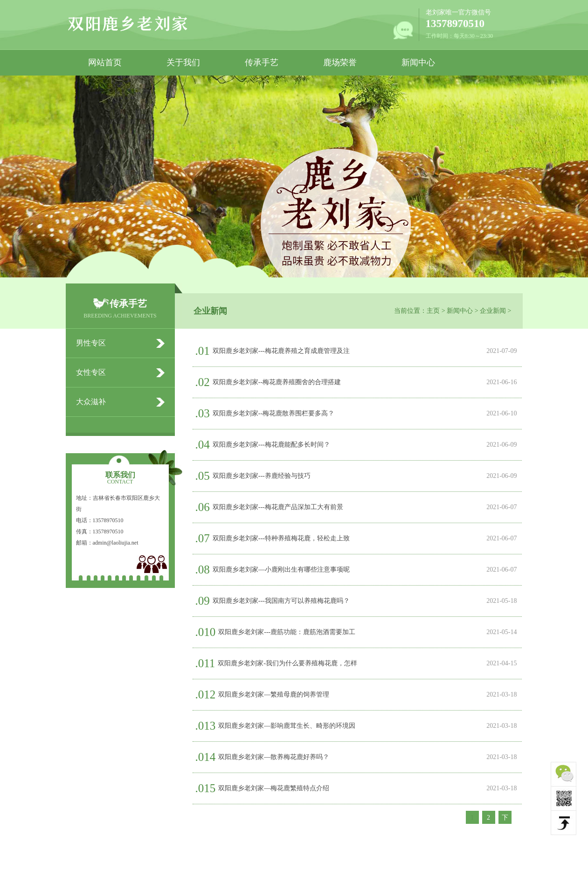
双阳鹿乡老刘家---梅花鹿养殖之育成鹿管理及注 (281, 351)
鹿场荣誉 (340, 62)
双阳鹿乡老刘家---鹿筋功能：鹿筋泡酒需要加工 (287, 632)
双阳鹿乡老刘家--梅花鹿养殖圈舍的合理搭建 (277, 382)
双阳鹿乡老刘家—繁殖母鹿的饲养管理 (274, 694)
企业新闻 (493, 311)
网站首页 (105, 62)
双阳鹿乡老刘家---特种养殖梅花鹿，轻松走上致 (281, 538)
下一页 (505, 819)
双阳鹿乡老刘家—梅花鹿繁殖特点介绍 (274, 788)
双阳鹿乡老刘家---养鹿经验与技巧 (262, 476)
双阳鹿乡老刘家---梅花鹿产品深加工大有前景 (278, 507)
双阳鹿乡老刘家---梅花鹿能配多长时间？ (271, 445)
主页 (433, 311)
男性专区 (91, 343)
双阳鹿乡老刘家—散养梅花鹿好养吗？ (274, 757)
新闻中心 (418, 62)
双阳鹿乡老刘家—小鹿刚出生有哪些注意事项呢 (281, 570)
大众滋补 (91, 402)
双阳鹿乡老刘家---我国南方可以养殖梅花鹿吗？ (281, 601)
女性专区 (91, 372)
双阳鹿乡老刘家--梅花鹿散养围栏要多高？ (273, 413)
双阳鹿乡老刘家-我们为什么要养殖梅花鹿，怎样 (287, 663)
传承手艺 (262, 62)
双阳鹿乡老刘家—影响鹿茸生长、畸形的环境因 (287, 726)
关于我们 (183, 62)
